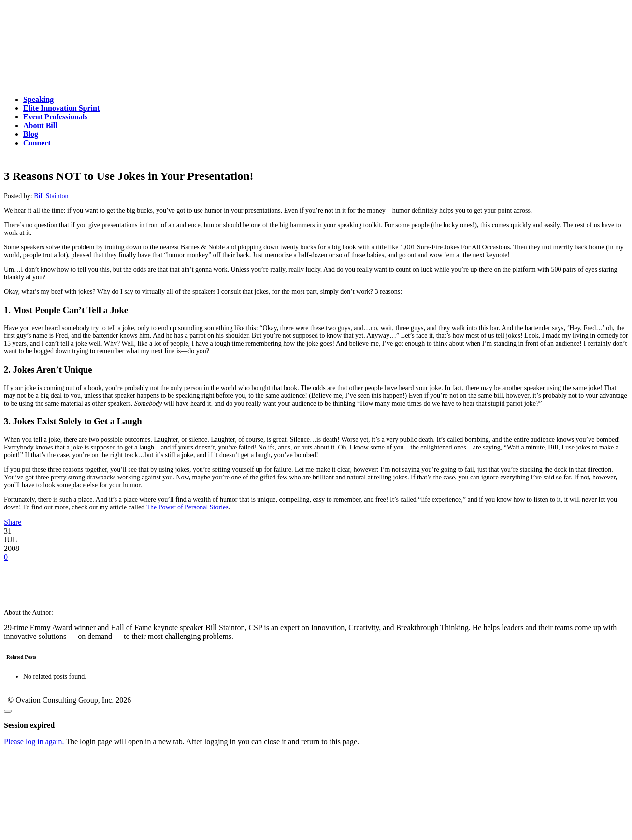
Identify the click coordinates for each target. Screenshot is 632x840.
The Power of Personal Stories (187, 507)
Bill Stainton (51, 196)
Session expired (29, 725)
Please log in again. (34, 742)
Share (13, 522)
